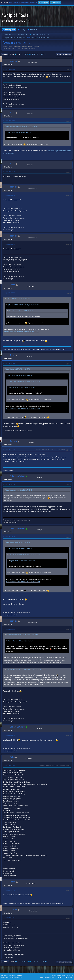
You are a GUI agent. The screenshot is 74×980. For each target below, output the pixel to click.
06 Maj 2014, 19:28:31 (9, 450)
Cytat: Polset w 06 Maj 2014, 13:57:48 (18, 369)
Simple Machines (17, 975)
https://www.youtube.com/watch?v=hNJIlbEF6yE (22, 332)
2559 (42, 54)
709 (33, 54)
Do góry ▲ (70, 975)
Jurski (12, 112)
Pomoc (53, 975)
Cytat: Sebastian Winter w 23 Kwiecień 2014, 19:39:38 (24, 670)
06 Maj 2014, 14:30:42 (9, 363)
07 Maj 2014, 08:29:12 (9, 918)
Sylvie (34, 38)
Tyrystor (13, 441)
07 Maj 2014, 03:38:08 (9, 765)
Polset (13, 285)
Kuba (12, 757)
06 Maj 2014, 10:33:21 (9, 195)
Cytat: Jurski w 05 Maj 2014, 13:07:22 (20, 132)
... (20, 54)
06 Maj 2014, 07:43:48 (9, 69)
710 (37, 54)
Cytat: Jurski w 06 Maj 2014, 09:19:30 (18, 299)
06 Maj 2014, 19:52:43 (9, 484)
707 (25, 54)
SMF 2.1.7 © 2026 (6, 975)
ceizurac (14, 61)
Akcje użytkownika (64, 55)
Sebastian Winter (17, 476)
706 (22, 54)
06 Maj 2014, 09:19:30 (9, 121)
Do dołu (5, 54)
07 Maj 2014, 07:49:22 (9, 890)
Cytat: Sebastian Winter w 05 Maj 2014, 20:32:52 (22, 126)
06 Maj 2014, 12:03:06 (9, 244)
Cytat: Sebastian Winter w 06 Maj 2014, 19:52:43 (22, 635)
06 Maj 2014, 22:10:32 (9, 735)
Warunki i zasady (61, 975)
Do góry (5, 961)
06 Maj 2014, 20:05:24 (9, 629)
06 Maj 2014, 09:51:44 (9, 172)
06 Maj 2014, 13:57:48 (9, 293)
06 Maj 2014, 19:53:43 (9, 537)
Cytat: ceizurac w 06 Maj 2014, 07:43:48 (19, 490)
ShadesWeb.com (17, 978)
